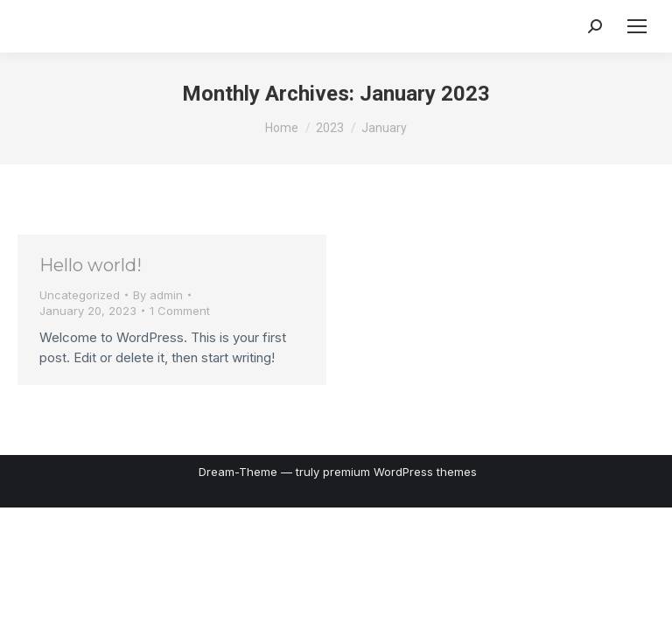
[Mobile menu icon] (637, 26)
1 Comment (180, 311)
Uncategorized (80, 295)
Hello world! (91, 265)
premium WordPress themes (400, 472)
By (158, 295)
